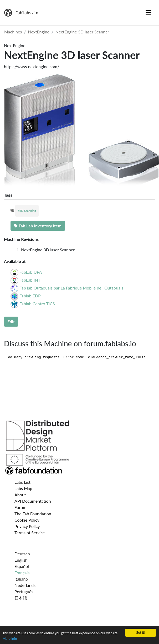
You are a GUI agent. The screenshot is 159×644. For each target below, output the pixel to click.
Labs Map (23, 488)
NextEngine (39, 32)
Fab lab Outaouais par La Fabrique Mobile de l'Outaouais (71, 288)
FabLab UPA (31, 272)
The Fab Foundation (33, 514)
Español (22, 566)
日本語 (21, 598)
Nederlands (25, 585)
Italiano (21, 579)
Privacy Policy (27, 526)
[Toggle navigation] (148, 13)
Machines (13, 32)
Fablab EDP (30, 296)
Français (22, 573)
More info (10, 639)
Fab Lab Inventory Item (38, 226)
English (21, 560)
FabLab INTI (30, 280)
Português (24, 591)
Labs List (22, 482)
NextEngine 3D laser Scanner (82, 32)
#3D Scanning (27, 211)
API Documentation (33, 501)
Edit (11, 321)
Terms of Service (30, 533)
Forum (20, 507)
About (20, 495)
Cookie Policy (27, 520)
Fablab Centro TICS (37, 304)
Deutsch (22, 554)
